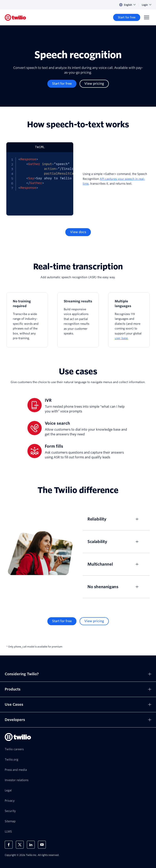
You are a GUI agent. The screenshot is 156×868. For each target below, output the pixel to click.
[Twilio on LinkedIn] (31, 845)
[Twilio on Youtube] (42, 845)
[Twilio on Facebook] (9, 845)
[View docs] (78, 232)
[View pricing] (94, 84)
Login (147, 5)
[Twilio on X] (20, 845)
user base (121, 338)
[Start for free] (127, 17)
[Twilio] (15, 18)
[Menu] (147, 17)
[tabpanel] (40, 184)
